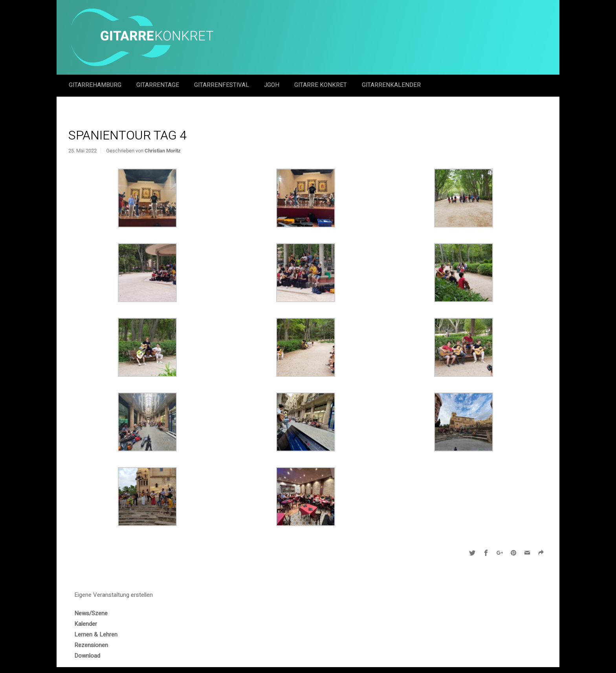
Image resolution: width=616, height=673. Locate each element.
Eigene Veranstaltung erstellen (114, 595)
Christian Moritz (163, 151)
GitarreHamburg (96, 85)
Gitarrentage (159, 85)
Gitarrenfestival (222, 85)
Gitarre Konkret (321, 85)
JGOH (272, 85)
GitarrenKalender (391, 85)
